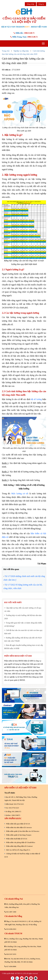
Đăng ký (41, 4)
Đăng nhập (30, 4)
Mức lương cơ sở (20, 494)
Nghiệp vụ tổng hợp (21, 51)
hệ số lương (36, 399)
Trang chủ (6, 51)
